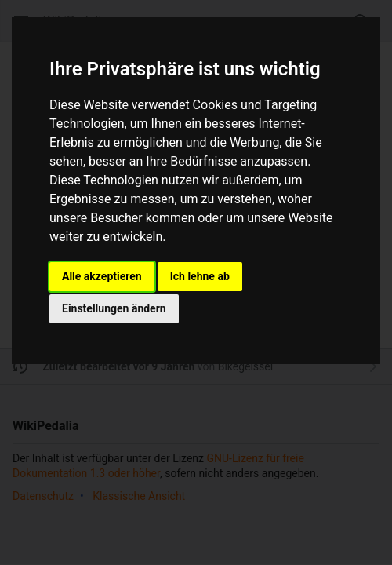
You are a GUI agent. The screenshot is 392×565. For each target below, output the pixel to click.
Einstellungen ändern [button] (114, 308)
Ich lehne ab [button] (200, 276)
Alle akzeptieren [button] (102, 276)
